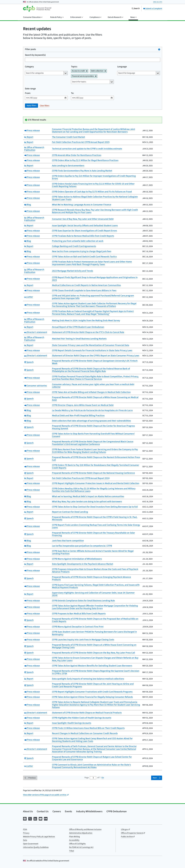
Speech (29, 362)
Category (29, 67)
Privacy (26, 833)
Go (103, 778)
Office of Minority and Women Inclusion (85, 829)
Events (68, 811)
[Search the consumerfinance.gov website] (136, 9)
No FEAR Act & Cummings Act (81, 847)
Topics (74, 67)
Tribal (72, 851)
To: (72, 93)
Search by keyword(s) (35, 55)
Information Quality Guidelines (36, 847)
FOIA (25, 829)
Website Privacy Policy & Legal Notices (39, 837)
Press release (32, 131)
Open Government (31, 844)
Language (122, 67)
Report (29, 137)
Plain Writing (74, 837)
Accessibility (74, 840)
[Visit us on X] (30, 819)
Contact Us (43, 811)
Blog (28, 205)
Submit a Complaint (153, 9)
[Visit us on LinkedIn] (35, 819)
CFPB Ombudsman (117, 811)
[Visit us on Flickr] (46, 819)
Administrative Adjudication (81, 833)
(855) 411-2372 (158, 2)
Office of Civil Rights (77, 844)
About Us (28, 811)
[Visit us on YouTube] (41, 819)
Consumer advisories (36, 386)
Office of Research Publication (34, 149)
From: (28, 93)
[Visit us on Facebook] (25, 819)
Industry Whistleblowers (89, 811)
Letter (29, 297)
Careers (57, 811)
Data (25, 840)
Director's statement (36, 332)
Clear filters (45, 106)
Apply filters (31, 106)
